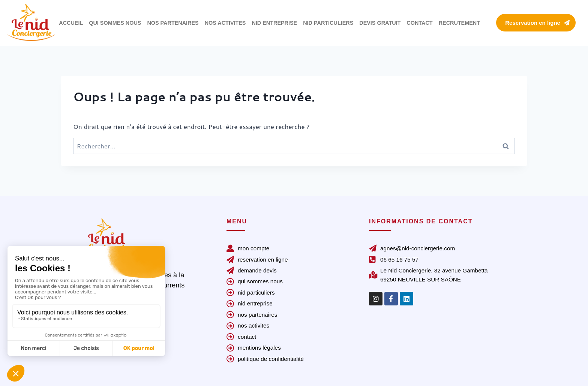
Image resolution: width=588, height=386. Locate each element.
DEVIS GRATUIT (380, 23)
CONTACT (419, 23)
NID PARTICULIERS (328, 23)
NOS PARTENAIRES (173, 23)
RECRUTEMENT (459, 23)
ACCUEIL (71, 23)
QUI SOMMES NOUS (115, 23)
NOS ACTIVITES (225, 23)
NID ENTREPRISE (274, 23)
